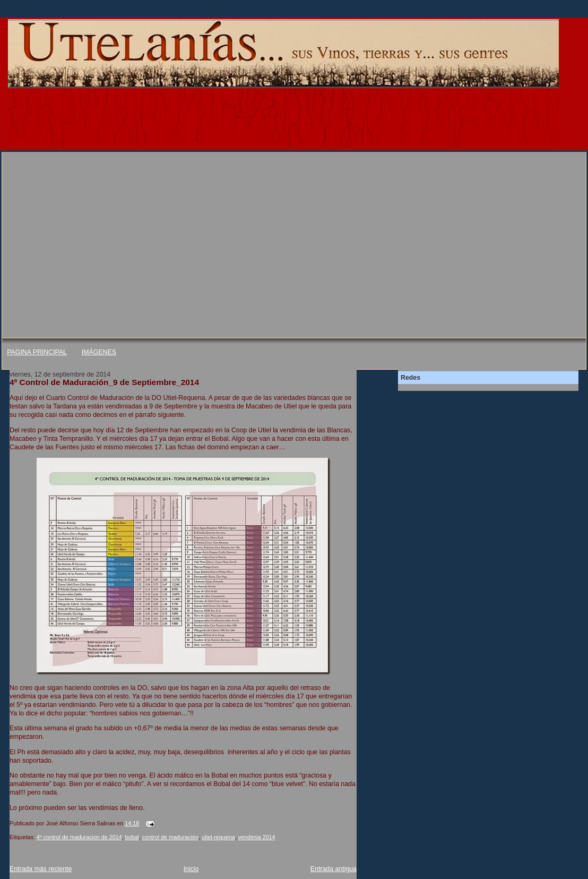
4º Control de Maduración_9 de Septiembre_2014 (104, 382)
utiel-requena (218, 837)
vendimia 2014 (257, 837)
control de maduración (170, 837)
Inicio (191, 869)
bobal (132, 837)
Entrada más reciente (41, 869)
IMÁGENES (99, 352)
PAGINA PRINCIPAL (37, 352)
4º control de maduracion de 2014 (79, 837)
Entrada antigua (334, 869)
